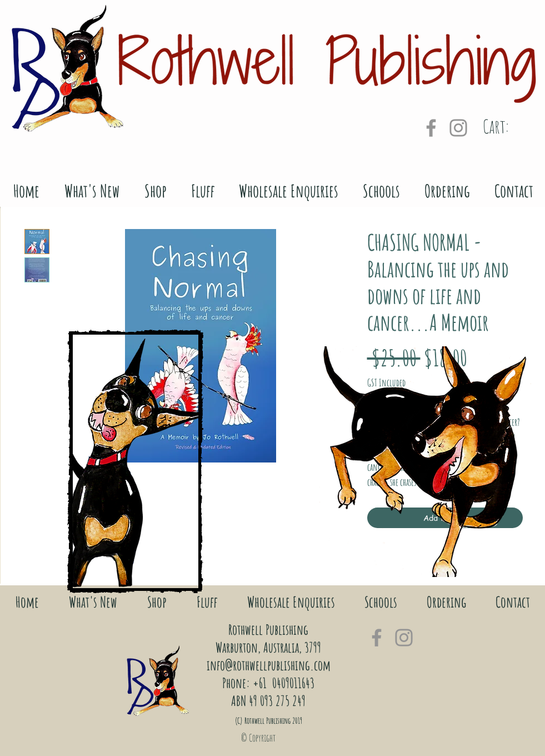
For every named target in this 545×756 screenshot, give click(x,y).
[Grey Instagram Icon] (458, 128)
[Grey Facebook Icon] (431, 128)
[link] (511, 127)
